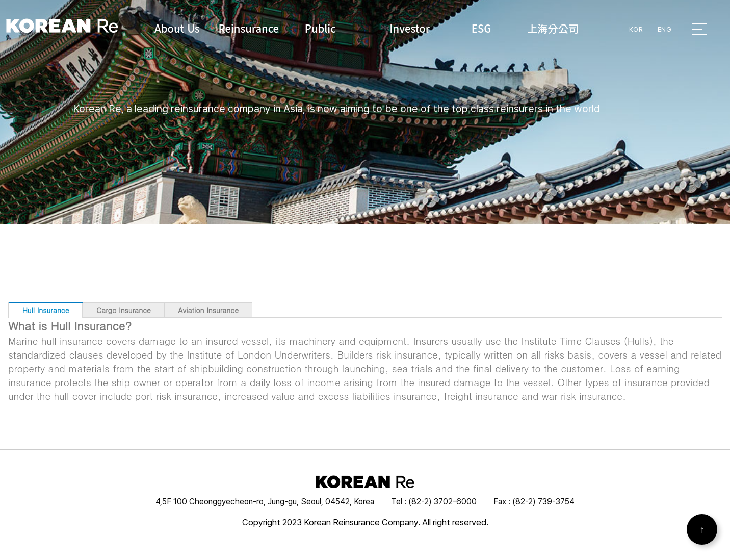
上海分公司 (553, 28)
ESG (481, 28)
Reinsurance (249, 28)
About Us (177, 28)
